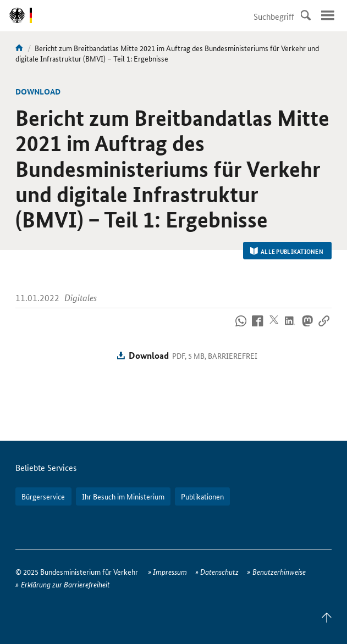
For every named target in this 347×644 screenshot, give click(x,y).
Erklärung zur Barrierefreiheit (65, 584)
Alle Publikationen (287, 251)
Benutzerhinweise (279, 571)
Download (149, 355)
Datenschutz (219, 571)
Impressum (170, 571)
